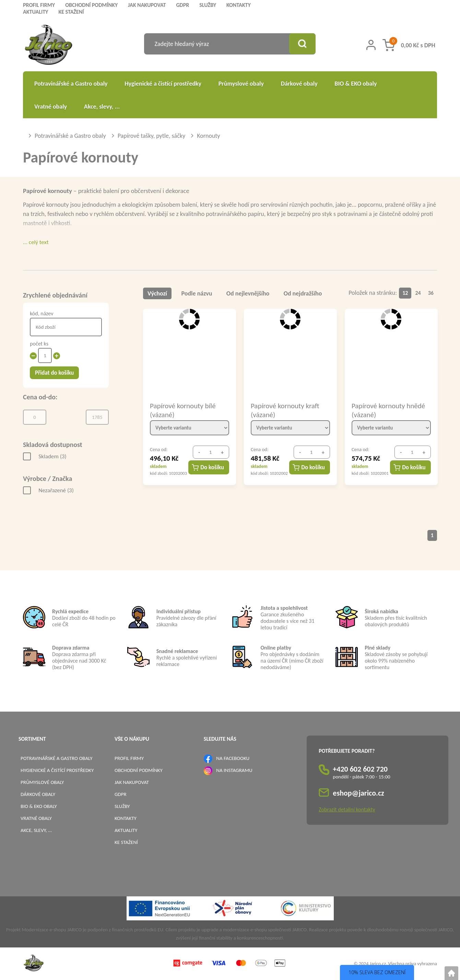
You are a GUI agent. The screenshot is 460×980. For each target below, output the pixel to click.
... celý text (36, 242)
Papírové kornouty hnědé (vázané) (388, 410)
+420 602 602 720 (360, 769)
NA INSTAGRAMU (234, 770)
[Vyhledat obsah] (302, 44)
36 (431, 293)
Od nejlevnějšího (248, 293)
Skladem (52, 456)
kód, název (42, 313)
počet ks (39, 344)
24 (418, 293)
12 (405, 293)
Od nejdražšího (303, 293)
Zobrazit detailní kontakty (347, 809)
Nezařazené (56, 490)
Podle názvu (197, 293)
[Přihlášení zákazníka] (371, 45)
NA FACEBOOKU (233, 758)
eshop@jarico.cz (358, 793)
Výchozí (157, 293)
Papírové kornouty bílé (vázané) (183, 410)
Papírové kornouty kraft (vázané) (285, 410)
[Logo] (49, 46)
